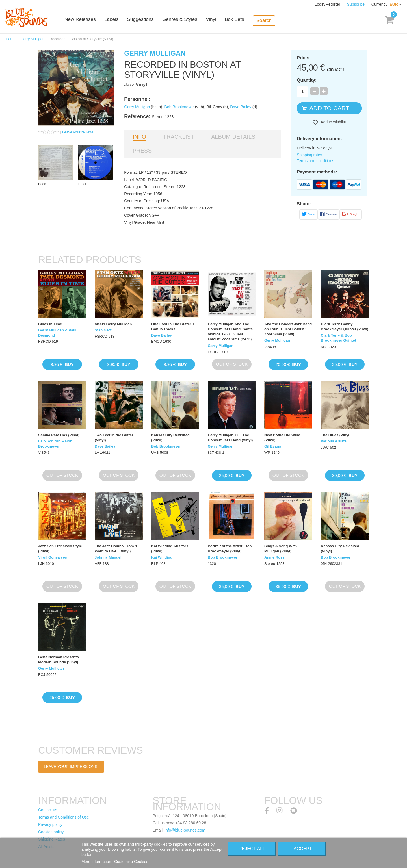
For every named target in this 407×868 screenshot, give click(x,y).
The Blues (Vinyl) (336, 435)
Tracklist (179, 137)
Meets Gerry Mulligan (113, 324)
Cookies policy (51, 832)
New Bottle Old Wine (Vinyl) (282, 438)
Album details (233, 137)
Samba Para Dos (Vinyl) (59, 435)
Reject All (252, 849)
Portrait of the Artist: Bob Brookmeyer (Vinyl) (230, 549)
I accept (302, 849)
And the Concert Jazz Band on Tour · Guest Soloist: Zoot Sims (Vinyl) (288, 329)
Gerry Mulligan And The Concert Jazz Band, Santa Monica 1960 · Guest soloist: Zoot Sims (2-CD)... (231, 332)
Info (139, 137)
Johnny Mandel (108, 557)
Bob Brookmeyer (179, 107)
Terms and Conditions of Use (64, 817)
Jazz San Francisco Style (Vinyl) (60, 549)
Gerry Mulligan (33, 39)
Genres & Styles (192, 20)
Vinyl (223, 20)
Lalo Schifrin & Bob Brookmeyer (55, 444)
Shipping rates (309, 155)
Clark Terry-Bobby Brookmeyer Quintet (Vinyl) (345, 326)
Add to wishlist (333, 122)
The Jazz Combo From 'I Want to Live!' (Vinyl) (116, 549)
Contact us (48, 810)
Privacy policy (50, 824)
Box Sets (246, 20)
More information (97, 862)
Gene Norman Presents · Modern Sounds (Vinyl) (59, 660)
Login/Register (328, 4)
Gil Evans (273, 446)
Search (276, 20)
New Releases (93, 20)
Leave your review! (78, 132)
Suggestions (153, 20)
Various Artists (334, 441)
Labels (124, 20)
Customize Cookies (131, 862)
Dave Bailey (241, 107)
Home (11, 39)
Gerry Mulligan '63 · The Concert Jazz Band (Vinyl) (230, 438)
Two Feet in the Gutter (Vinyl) (114, 438)
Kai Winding (162, 557)
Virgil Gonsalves (53, 557)
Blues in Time (50, 324)
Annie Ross (274, 557)
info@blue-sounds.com (185, 830)
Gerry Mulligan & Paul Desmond (57, 333)
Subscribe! (356, 4)
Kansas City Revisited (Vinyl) (170, 438)
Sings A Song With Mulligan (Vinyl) (281, 549)
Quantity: (307, 80)
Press (142, 151)
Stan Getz (103, 330)
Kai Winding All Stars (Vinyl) (170, 549)
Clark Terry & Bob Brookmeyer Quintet (338, 338)
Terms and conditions (315, 161)
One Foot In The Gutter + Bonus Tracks (173, 326)
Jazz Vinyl (136, 85)
